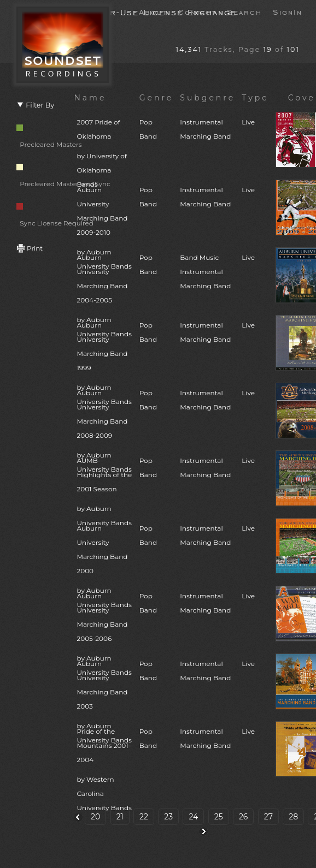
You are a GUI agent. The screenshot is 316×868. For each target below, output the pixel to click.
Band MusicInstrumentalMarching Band (205, 272)
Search (244, 11)
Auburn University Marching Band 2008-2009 (104, 433)
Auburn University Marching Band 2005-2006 (104, 636)
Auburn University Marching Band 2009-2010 (104, 230)
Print (30, 248)
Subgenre (207, 98)
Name (90, 98)
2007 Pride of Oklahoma (104, 155)
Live (248, 122)
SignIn (288, 11)
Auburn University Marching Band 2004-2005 (104, 297)
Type (255, 98)
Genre (157, 98)
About (153, 11)
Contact (197, 11)
